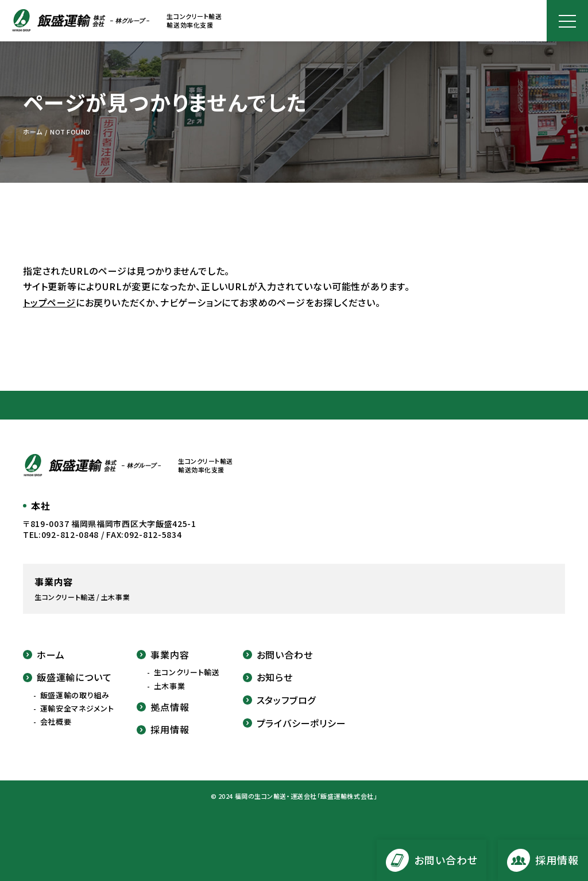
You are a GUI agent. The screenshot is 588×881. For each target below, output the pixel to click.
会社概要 (56, 722)
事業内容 (163, 655)
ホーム (44, 655)
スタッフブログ (280, 700)
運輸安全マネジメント (77, 709)
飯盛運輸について (67, 677)
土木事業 (170, 686)
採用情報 (163, 729)
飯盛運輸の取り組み (75, 695)
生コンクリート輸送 (187, 672)
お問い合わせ (278, 655)
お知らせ (268, 677)
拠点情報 (163, 707)
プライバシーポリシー (295, 723)
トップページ (49, 302)
